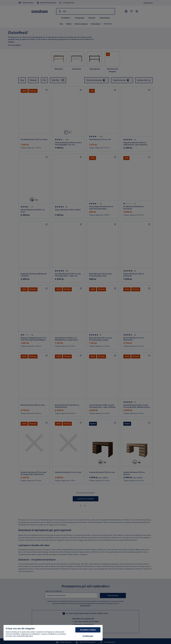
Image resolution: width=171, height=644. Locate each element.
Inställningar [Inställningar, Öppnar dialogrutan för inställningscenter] (88, 636)
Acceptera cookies (88, 630)
